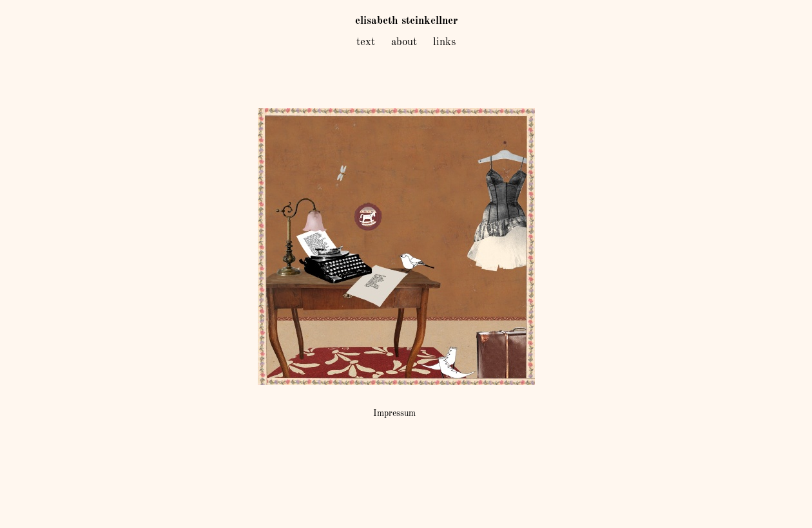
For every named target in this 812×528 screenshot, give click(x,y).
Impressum (394, 413)
